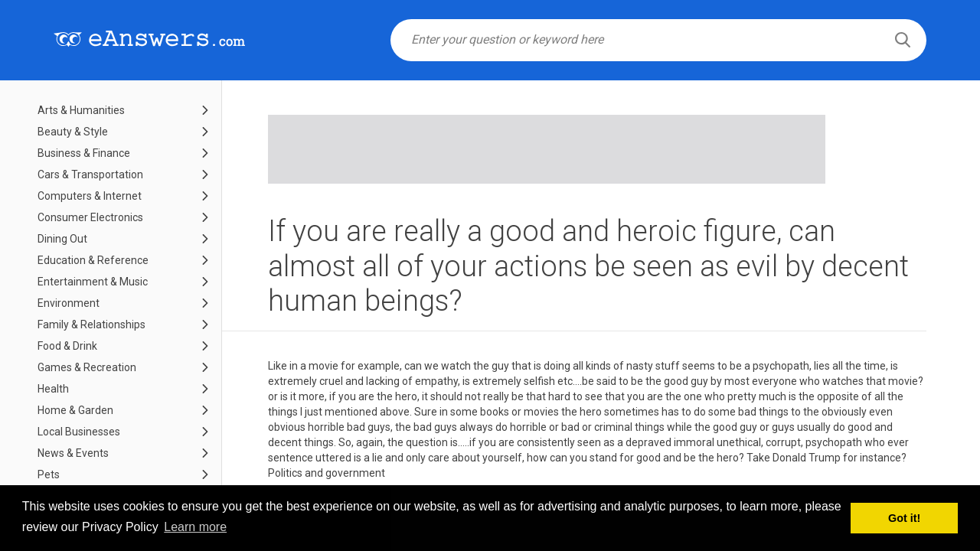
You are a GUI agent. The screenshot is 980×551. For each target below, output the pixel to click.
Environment (69, 303)
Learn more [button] (195, 527)
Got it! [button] (904, 518)
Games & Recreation (87, 367)
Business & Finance (84, 153)
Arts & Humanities (81, 110)
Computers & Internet (90, 196)
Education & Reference (93, 260)
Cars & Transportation (90, 174)
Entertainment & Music (93, 282)
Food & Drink (67, 346)
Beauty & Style (73, 132)
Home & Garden (75, 410)
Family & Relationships (91, 324)
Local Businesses (79, 432)
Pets (49, 474)
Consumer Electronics (90, 217)
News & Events (73, 453)
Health (53, 389)
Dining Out (62, 239)
